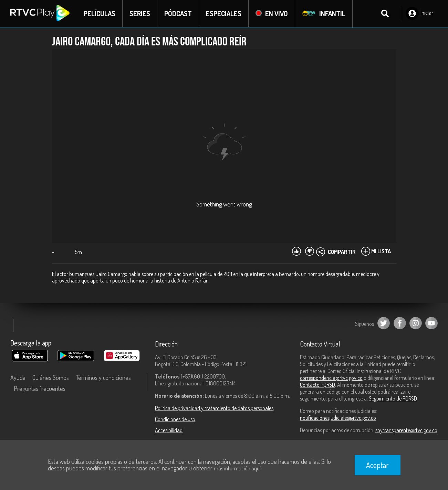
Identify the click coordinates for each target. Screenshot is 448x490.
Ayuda (18, 377)
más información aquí (237, 468)
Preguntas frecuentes (40, 388)
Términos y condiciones (103, 377)
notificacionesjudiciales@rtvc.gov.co (338, 418)
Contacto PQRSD (317, 385)
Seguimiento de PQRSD (393, 398)
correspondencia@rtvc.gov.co (331, 378)
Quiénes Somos (51, 377)
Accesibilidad (169, 430)
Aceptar (377, 465)
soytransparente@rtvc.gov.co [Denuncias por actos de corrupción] (406, 430)
